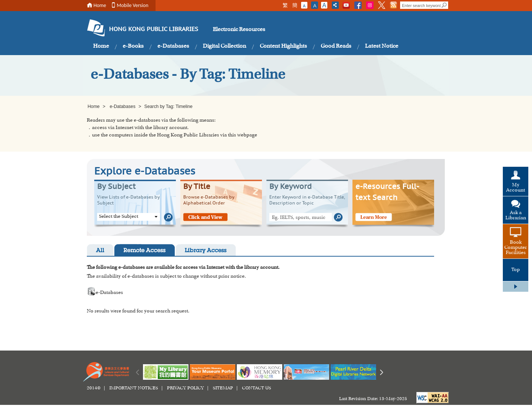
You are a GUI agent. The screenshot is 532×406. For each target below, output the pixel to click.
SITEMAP (223, 388)
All (100, 251)
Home (100, 5)
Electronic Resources (239, 30)
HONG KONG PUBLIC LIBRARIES (154, 30)
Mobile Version (133, 5)
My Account (516, 188)
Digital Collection (224, 46)
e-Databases (173, 46)
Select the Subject (119, 217)
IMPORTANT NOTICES (134, 388)
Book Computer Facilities (516, 248)
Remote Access (144, 251)
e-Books (133, 46)
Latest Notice (382, 46)
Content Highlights (283, 46)
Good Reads (336, 46)
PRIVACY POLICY (185, 388)
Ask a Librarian (516, 216)
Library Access (206, 251)
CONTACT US (257, 388)
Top (516, 270)
